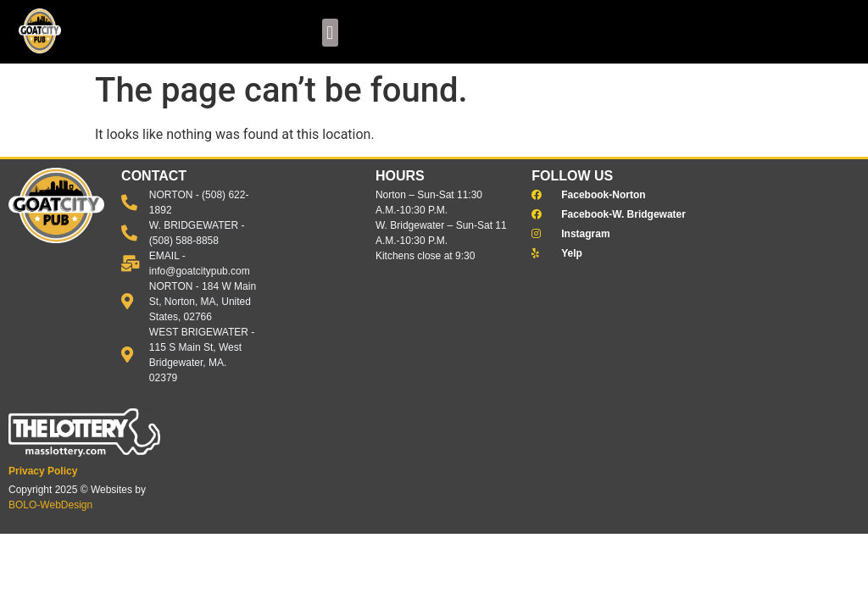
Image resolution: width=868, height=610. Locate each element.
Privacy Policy (43, 471)
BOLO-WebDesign (50, 505)
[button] (330, 33)
